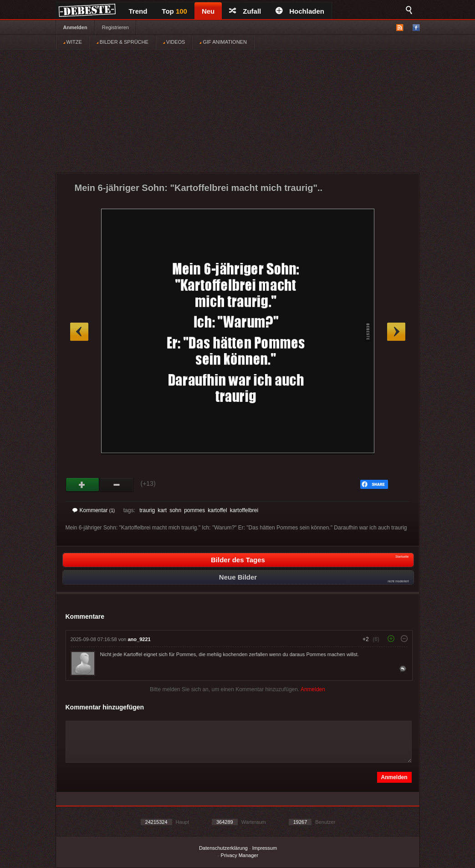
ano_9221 (139, 639)
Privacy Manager (240, 855)
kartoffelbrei (244, 510)
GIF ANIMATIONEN (223, 42)
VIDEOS (174, 42)
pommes (194, 510)
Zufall (245, 11)
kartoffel (217, 510)
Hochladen (300, 11)
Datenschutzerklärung (223, 848)
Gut (83, 485)
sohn (175, 510)
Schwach (117, 485)
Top (174, 11)
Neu (208, 11)
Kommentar (94, 510)
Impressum (265, 848)
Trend (138, 11)
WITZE (73, 42)
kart (162, 510)
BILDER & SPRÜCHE (123, 42)
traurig (147, 510)
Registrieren (115, 27)
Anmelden (75, 27)
